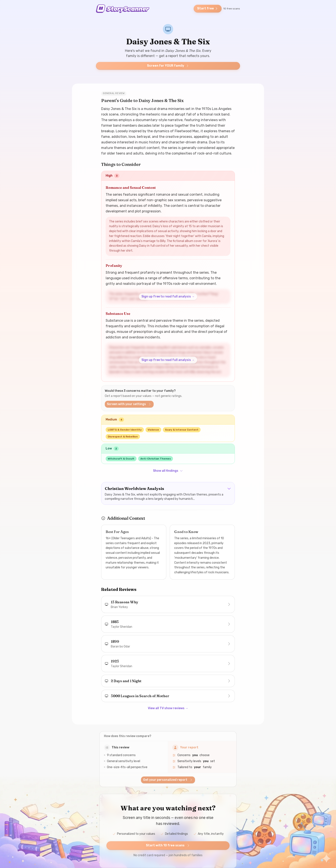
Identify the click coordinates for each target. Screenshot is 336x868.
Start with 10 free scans (168, 845)
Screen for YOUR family (168, 66)
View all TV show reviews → (168, 708)
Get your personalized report (168, 780)
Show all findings (168, 471)
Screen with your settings (129, 404)
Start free (208, 8)
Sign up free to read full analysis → (168, 297)
